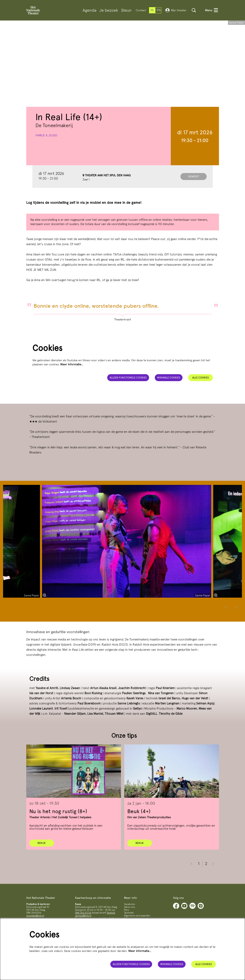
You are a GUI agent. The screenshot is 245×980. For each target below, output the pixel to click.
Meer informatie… (72, 381)
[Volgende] (237, 624)
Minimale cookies (168, 394)
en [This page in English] (159, 10)
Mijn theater (176, 10)
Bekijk (42, 859)
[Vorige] (226, 624)
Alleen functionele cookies (126, 394)
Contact (141, 10)
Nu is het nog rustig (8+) (58, 828)
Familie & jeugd (46, 152)
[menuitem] (89, 10)
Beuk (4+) (139, 828)
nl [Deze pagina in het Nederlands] (152, 10)
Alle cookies (200, 394)
